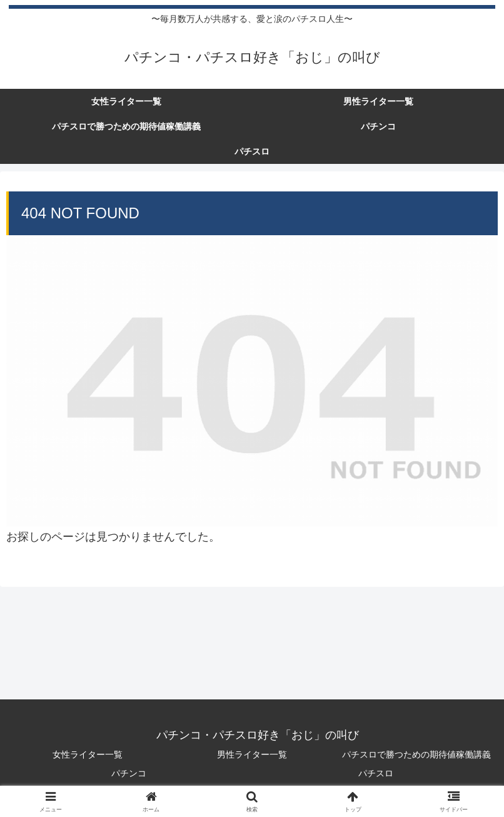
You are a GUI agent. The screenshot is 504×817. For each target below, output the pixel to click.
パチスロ (376, 773)
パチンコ (129, 773)
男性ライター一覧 (252, 754)
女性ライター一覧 (88, 754)
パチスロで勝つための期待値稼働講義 (416, 754)
